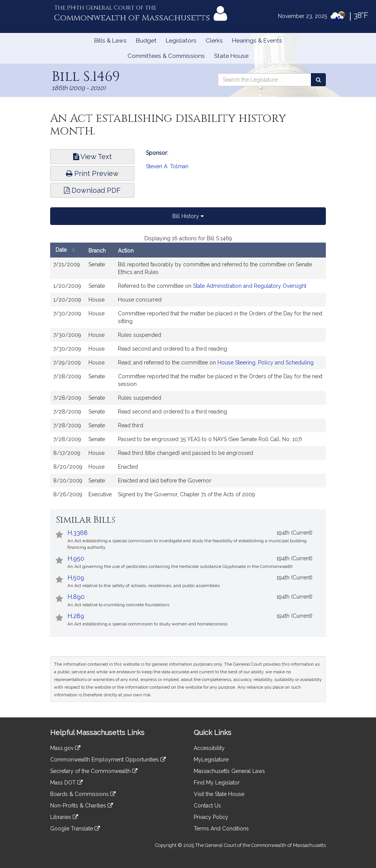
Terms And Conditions (221, 829)
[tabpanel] (188, 372)
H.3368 (78, 533)
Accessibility (209, 748)
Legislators (181, 41)
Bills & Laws (110, 41)
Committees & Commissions (166, 56)
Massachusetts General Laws (229, 771)
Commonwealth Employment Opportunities (108, 760)
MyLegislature (211, 760)
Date (67, 250)
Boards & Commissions (83, 794)
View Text (92, 157)
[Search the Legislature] (318, 80)
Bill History (188, 216)
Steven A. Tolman (167, 166)
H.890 (76, 597)
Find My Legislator (217, 783)
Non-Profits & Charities (82, 806)
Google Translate (75, 829)
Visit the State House (219, 794)
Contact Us (207, 806)
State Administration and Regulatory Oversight (250, 286)
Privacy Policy (211, 817)
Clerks (214, 41)
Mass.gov (65, 748)
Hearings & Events (257, 41)
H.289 (76, 616)
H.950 (76, 559)
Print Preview (92, 173)
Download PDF (92, 190)
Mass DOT (66, 783)
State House (231, 56)
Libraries (64, 817)
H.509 (76, 578)
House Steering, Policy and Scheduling (266, 363)
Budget (146, 41)
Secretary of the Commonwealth (94, 771)
